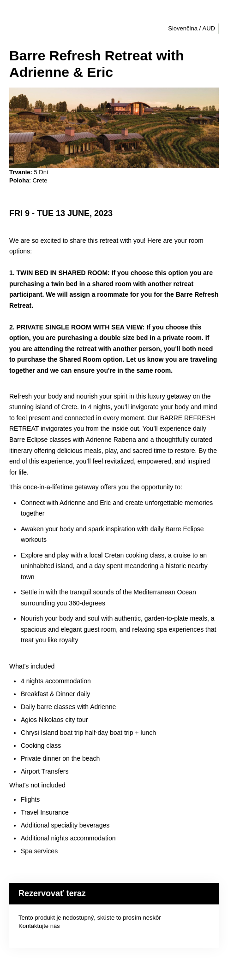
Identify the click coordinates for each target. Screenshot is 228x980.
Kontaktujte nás (39, 926)
